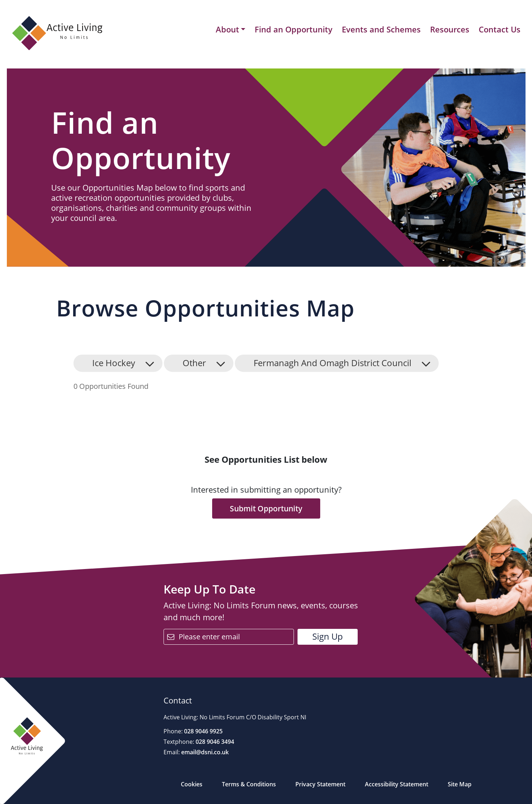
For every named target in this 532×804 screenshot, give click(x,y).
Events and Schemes (381, 29)
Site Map (460, 784)
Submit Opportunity (266, 508)
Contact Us (500, 29)
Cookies (192, 784)
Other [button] (194, 363)
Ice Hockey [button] (114, 363)
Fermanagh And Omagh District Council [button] (332, 363)
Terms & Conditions (249, 784)
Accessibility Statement (397, 784)
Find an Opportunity (294, 29)
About (227, 30)
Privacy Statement (320, 784)
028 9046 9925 (203, 731)
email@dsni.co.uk (204, 752)
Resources (450, 29)
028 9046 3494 (214, 742)
